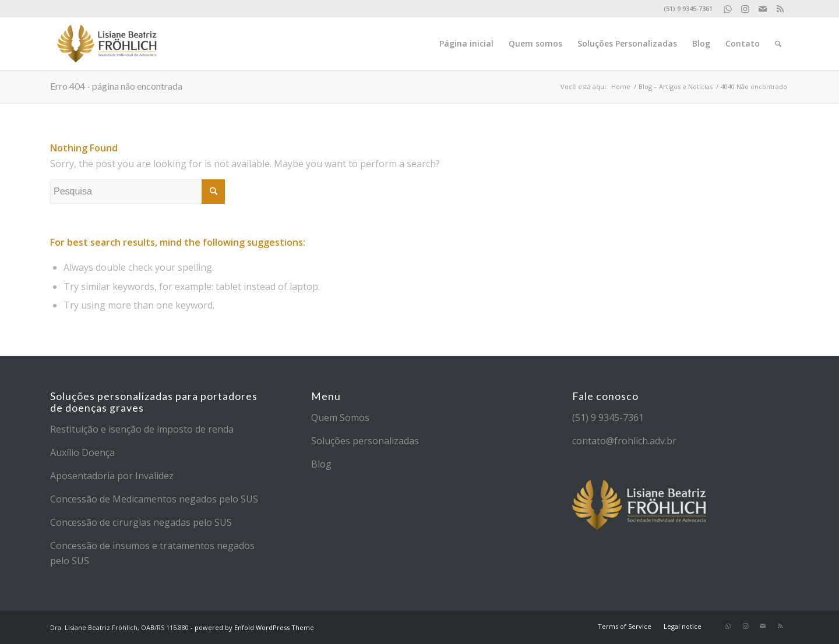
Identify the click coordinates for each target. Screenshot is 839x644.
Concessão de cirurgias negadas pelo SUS (141, 522)
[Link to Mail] (762, 9)
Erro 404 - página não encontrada (116, 86)
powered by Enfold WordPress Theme (254, 627)
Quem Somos (340, 417)
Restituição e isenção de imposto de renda (142, 429)
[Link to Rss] (780, 9)
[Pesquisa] (778, 44)
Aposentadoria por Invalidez (112, 476)
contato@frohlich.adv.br (624, 441)
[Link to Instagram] (745, 9)
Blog (321, 464)
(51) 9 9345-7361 (608, 417)
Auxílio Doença (82, 452)
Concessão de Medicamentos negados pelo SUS (154, 499)
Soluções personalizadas (365, 441)
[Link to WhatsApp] (727, 9)
